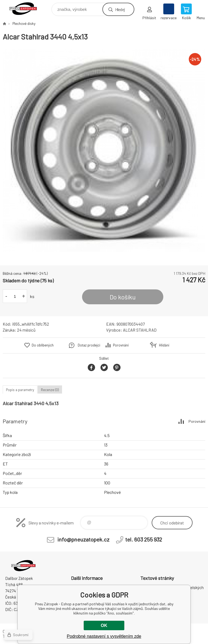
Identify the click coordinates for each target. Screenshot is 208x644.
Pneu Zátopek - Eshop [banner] (27, 8)
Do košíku (123, 297)
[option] (104, 151)
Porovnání (121, 345)
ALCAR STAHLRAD (140, 330)
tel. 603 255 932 (144, 539)
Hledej (120, 9)
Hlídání (164, 345)
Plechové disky (24, 24)
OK (104, 625)
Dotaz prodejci (89, 345)
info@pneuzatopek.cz (83, 539)
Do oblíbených (43, 345)
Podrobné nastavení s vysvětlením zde (104, 636)
